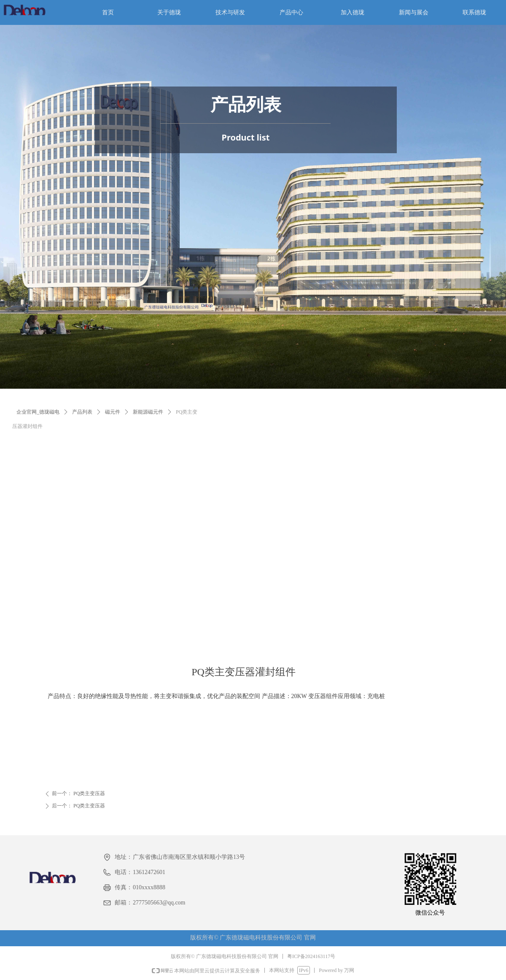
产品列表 (82, 412)
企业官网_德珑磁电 (38, 412)
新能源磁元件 (148, 412)
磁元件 (113, 412)
